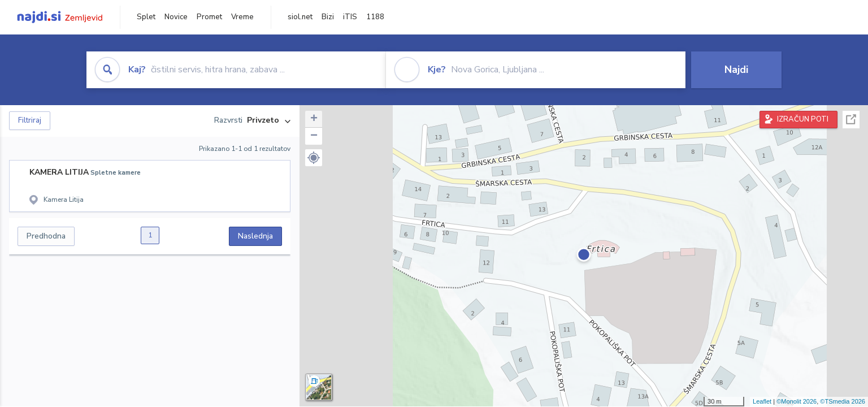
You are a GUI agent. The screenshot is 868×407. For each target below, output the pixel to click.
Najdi (736, 70)
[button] (314, 158)
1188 (375, 17)
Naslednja (255, 236)
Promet (209, 17)
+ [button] (314, 119)
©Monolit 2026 (797, 401)
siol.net (300, 17)
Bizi (328, 17)
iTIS (350, 17)
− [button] (314, 136)
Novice (176, 17)
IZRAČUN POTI (803, 119)
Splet (146, 17)
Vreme (242, 17)
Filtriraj (30, 120)
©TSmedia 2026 (843, 401)
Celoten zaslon (851, 120)
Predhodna (46, 236)
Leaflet (762, 401)
